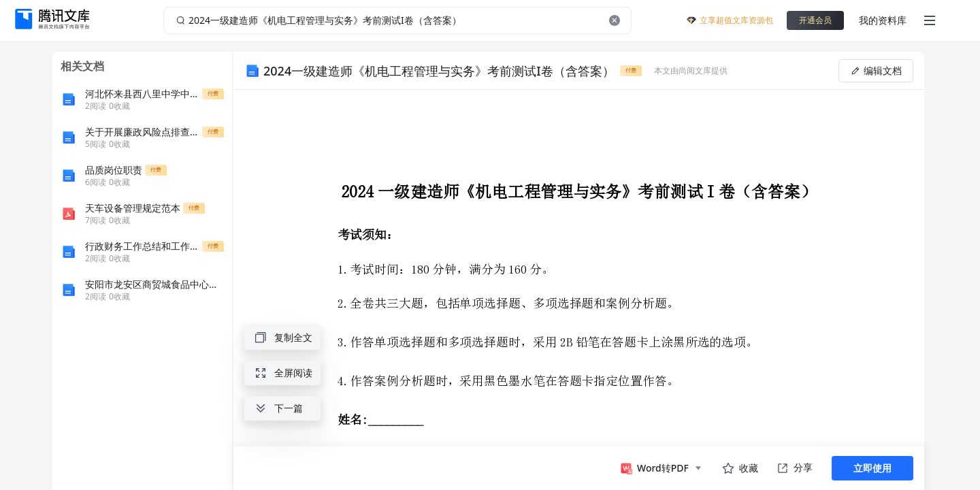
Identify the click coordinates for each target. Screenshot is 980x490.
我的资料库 (883, 20)
